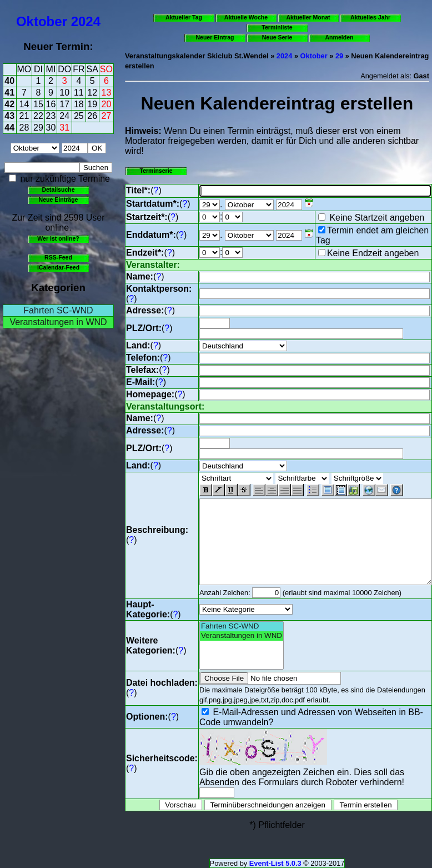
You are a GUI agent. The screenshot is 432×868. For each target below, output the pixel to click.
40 (9, 81)
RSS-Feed (58, 257)
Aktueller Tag (184, 17)
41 (9, 93)
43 (9, 116)
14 (24, 104)
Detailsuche (58, 189)
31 (64, 128)
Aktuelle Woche (246, 17)
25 (79, 116)
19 (92, 104)
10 (64, 93)
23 (51, 116)
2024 (86, 21)
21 (24, 116)
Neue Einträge (59, 199)
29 (38, 128)
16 (51, 104)
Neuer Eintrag (215, 37)
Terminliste (277, 27)
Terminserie (156, 171)
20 (107, 104)
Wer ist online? (58, 238)
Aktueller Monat (308, 17)
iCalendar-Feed (58, 267)
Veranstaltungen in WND (58, 322)
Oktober (42, 21)
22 (38, 116)
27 (107, 116)
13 (107, 93)
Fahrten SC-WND (58, 310)
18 (79, 104)
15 (38, 104)
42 (9, 104)
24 (64, 116)
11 (79, 93)
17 (64, 104)
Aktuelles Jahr (370, 17)
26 (92, 116)
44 (9, 128)
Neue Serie (277, 37)
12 (92, 93)
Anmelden (340, 37)
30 (51, 128)
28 (24, 128)
